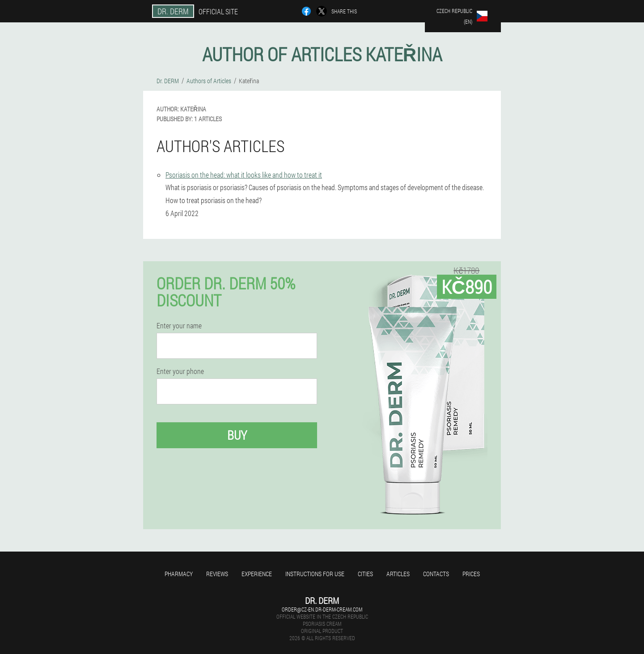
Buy (237, 435)
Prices (471, 574)
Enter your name (179, 326)
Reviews (217, 574)
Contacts (436, 574)
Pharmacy (179, 574)
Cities (365, 574)
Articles (398, 574)
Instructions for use (315, 574)
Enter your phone (180, 371)
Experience (257, 574)
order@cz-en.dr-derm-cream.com (322, 609)
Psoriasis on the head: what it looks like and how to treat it (244, 175)
